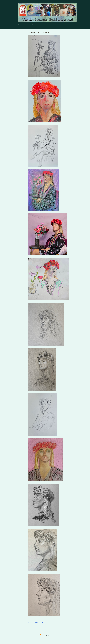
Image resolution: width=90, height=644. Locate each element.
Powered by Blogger (45, 635)
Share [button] (14, 33)
